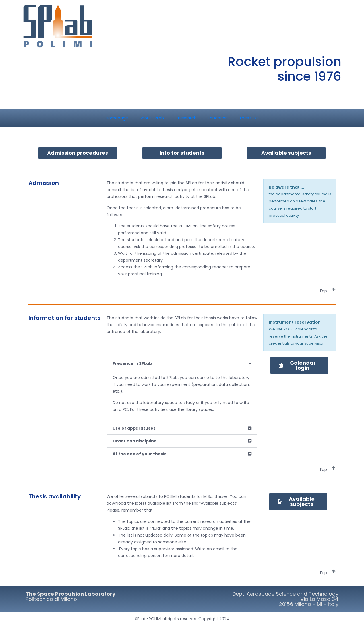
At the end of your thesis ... (142, 454)
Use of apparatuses (134, 428)
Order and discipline (135, 441)
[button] (182, 363)
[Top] (333, 290)
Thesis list (249, 118)
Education (218, 118)
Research (187, 118)
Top (323, 291)
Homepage (117, 118)
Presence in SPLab (132, 363)
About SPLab (152, 118)
